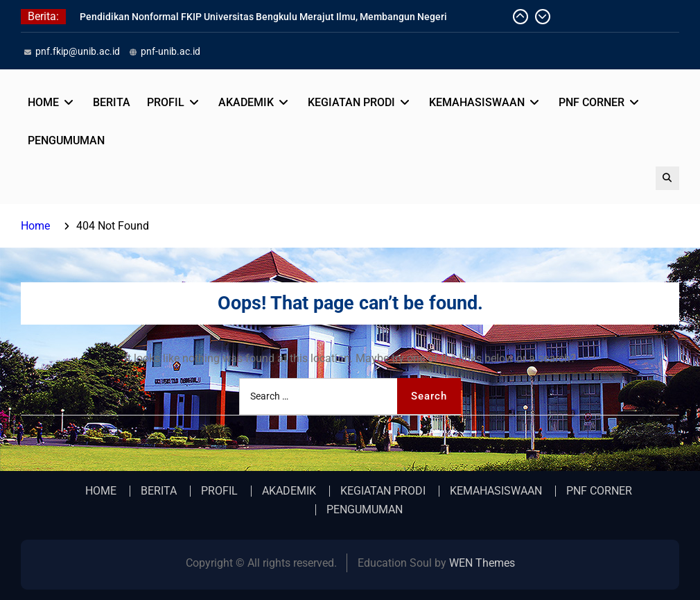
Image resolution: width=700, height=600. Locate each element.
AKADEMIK (246, 102)
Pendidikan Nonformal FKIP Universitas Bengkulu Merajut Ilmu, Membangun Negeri (263, 17)
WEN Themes (482, 563)
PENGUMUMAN (66, 140)
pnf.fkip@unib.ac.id (78, 51)
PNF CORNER (592, 102)
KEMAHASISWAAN (477, 102)
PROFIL (166, 102)
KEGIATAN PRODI (351, 102)
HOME (43, 102)
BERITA (112, 102)
